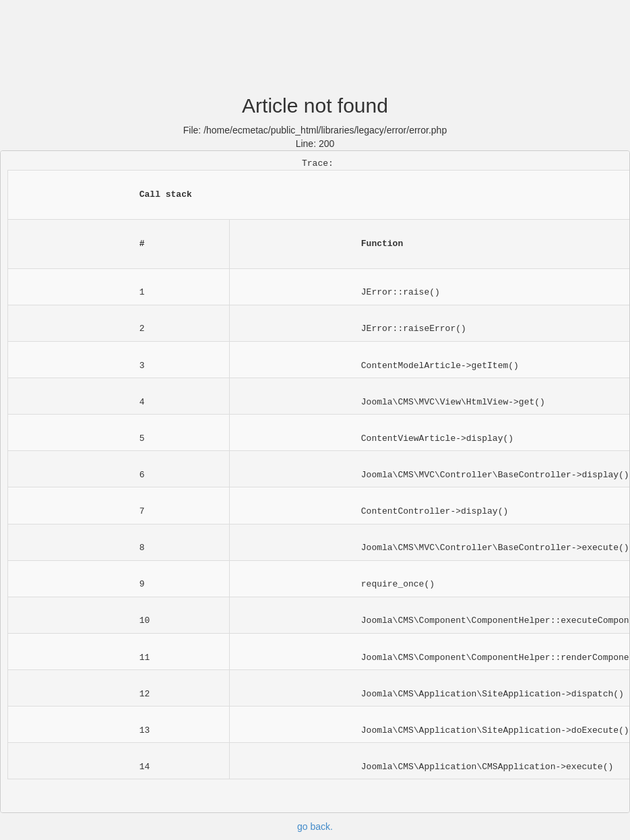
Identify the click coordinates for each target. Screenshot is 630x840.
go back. (315, 827)
